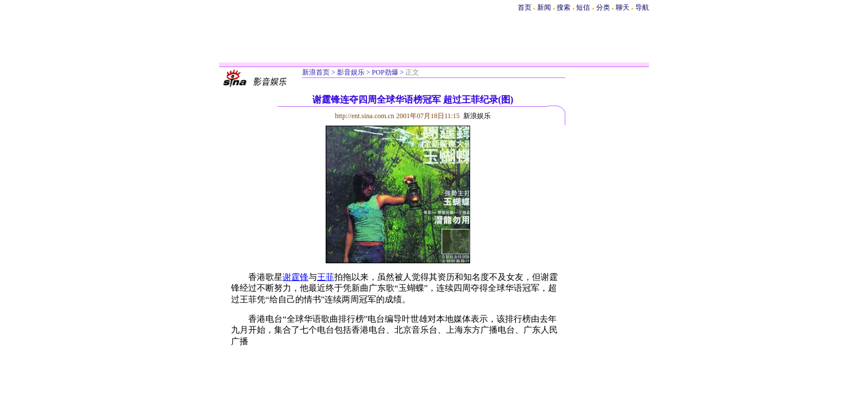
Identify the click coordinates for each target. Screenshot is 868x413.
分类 (603, 7)
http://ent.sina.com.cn (365, 116)
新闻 (544, 7)
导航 (642, 7)
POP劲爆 (385, 72)
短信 (583, 7)
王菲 (326, 277)
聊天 (623, 7)
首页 (525, 7)
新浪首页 (316, 72)
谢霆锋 (296, 277)
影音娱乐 (351, 72)
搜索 (564, 7)
